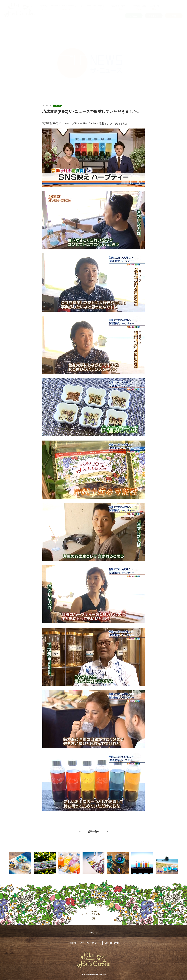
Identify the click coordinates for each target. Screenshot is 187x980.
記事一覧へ (93, 831)
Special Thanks (112, 943)
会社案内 (72, 943)
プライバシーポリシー (90, 943)
